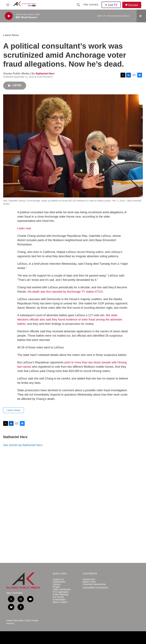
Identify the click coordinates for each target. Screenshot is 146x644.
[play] (9, 16)
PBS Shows (91, 5)
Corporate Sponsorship (94, 584)
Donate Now (89, 579)
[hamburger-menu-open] (8, 5)
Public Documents (62, 589)
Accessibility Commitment (95, 588)
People (56, 587)
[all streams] (141, 16)
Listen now (24, 228)
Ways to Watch (60, 602)
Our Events (58, 597)
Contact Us (58, 579)
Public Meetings (61, 595)
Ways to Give (89, 582)
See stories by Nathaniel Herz (23, 445)
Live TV (111, 5)
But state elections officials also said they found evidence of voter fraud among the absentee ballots (70, 320)
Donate (133, 5)
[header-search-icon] (78, 5)
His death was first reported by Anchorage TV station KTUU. (66, 292)
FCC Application (61, 592)
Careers (57, 584)
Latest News (11, 35)
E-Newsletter (59, 600)
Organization (59, 582)
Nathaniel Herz (45, 74)
